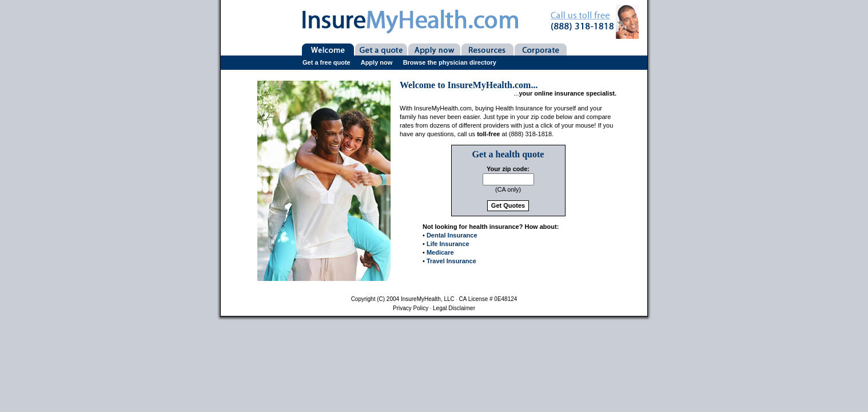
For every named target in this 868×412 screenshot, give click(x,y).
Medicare (440, 252)
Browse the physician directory (450, 62)
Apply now (377, 62)
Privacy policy (411, 308)
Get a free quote (327, 62)
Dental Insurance (452, 235)
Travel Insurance (451, 261)
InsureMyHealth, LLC (428, 299)
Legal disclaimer (454, 308)
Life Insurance (448, 244)
